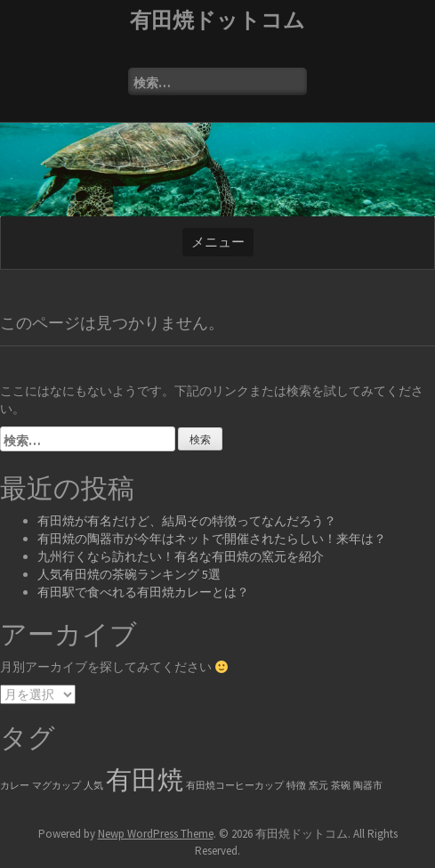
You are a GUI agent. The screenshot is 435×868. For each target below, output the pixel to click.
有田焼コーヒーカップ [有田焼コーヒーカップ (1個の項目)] (235, 786)
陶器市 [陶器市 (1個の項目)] (368, 786)
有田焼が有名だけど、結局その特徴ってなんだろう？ (187, 521)
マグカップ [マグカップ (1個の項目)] (56, 786)
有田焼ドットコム (217, 20)
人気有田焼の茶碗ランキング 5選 (129, 574)
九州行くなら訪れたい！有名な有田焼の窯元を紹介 (181, 556)
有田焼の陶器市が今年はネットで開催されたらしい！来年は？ (212, 539)
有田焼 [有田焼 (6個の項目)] (145, 779)
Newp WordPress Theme (156, 834)
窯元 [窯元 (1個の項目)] (318, 786)
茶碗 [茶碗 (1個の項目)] (341, 786)
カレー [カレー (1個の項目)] (15, 786)
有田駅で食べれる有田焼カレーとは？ (143, 592)
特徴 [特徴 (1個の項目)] (296, 786)
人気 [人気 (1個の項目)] (93, 786)
